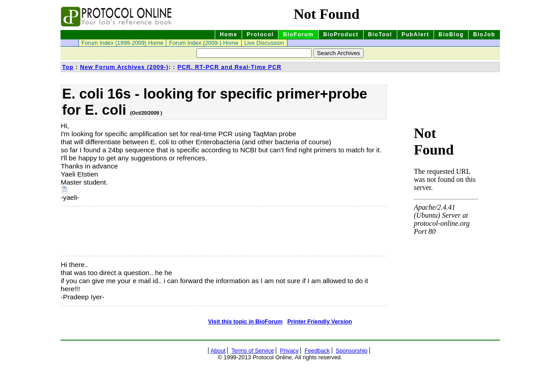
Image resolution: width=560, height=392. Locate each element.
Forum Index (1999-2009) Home (123, 43)
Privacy (289, 351)
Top (68, 67)
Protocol (260, 34)
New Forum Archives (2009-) (124, 67)
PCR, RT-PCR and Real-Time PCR (230, 67)
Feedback (317, 351)
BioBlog (451, 34)
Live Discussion (264, 43)
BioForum (298, 34)
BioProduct (341, 34)
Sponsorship (351, 351)
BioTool (380, 34)
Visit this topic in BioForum (245, 321)
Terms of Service (253, 351)
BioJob (484, 34)
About (218, 351)
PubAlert (416, 34)
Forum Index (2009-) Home (204, 43)
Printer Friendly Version (320, 321)
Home (228, 34)
